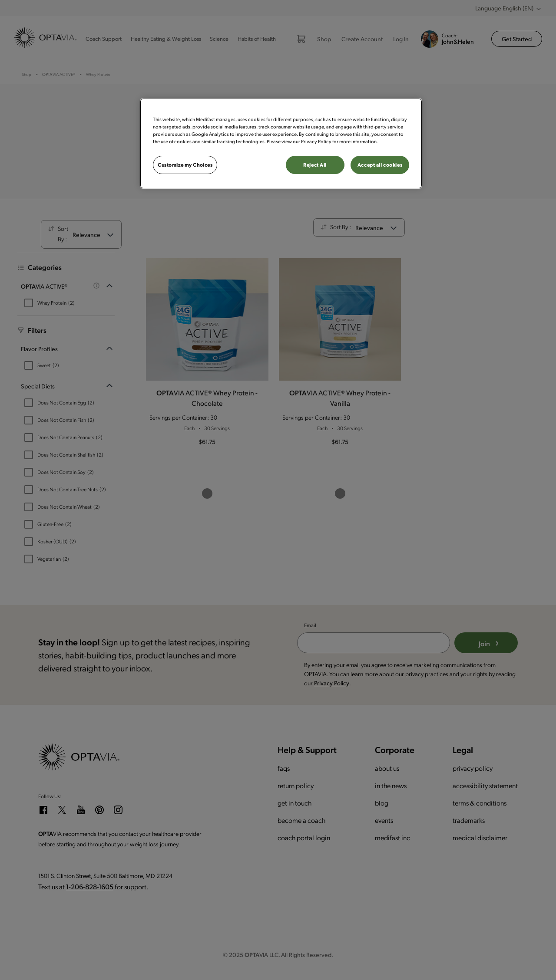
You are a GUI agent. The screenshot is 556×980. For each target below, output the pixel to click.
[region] (281, 143)
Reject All (315, 165)
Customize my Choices (185, 165)
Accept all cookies (380, 165)
